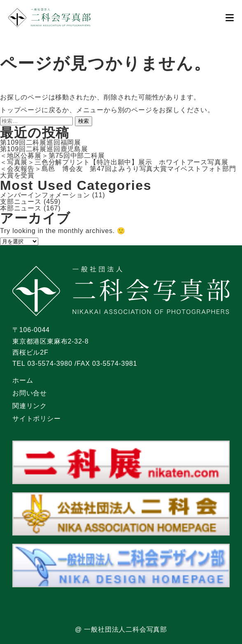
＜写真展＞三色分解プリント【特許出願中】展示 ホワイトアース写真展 (114, 162)
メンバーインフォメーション (45, 195)
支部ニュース (21, 202)
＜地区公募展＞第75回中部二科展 (52, 156)
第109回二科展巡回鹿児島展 (44, 149)
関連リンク (30, 406)
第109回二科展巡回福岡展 (41, 142)
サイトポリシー (37, 419)
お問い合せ (30, 393)
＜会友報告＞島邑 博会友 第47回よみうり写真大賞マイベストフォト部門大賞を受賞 (118, 172)
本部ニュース (21, 208)
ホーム (23, 380)
